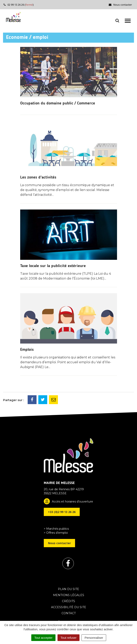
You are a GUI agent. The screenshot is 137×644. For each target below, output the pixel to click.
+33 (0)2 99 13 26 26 (62, 512)
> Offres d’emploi (56, 533)
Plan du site (68, 589)
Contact (69, 613)
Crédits (68, 601)
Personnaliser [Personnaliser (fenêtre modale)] (94, 638)
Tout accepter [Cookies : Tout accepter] (43, 638)
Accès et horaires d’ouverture (72, 502)
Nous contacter (120, 5)
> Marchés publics (56, 529)
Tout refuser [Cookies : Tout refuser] (68, 638)
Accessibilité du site (69, 607)
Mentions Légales (69, 595)
